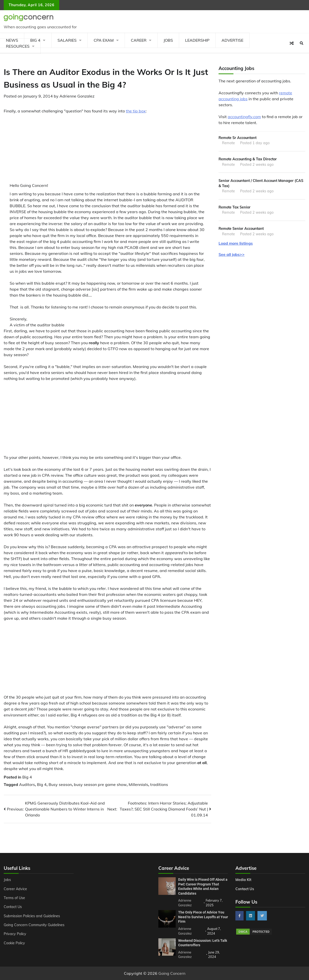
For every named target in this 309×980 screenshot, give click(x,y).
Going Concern (172, 973)
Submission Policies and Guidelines (32, 916)
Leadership (197, 40)
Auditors (27, 784)
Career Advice (15, 889)
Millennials (138, 784)
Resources (18, 46)
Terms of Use (14, 898)
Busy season (60, 784)
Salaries (67, 40)
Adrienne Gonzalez (77, 96)
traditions (159, 784)
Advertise (232, 40)
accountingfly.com (244, 117)
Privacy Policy (15, 934)
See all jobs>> (232, 254)
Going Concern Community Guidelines (34, 925)
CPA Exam (104, 40)
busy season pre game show (100, 784)
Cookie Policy (14, 943)
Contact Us (13, 907)
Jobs (168, 40)
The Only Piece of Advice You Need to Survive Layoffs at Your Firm (203, 917)
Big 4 (27, 777)
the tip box (136, 111)
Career (139, 40)
